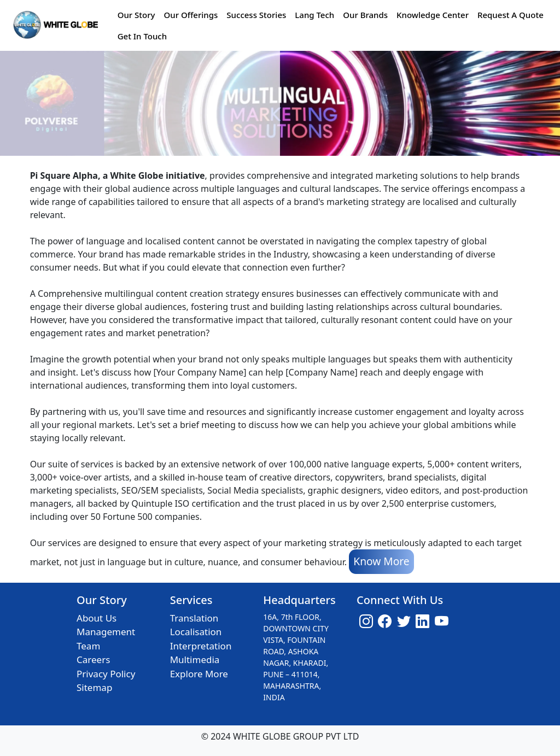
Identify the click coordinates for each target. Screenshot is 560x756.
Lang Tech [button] (314, 15)
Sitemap (94, 687)
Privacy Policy (106, 674)
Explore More (199, 674)
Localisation (196, 632)
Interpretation (201, 646)
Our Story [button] (136, 15)
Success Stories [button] (256, 15)
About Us (97, 618)
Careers (93, 660)
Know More (381, 561)
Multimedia (195, 660)
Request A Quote (511, 15)
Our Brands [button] (365, 15)
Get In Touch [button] (142, 36)
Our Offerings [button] (191, 15)
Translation (194, 618)
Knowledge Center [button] (433, 15)
